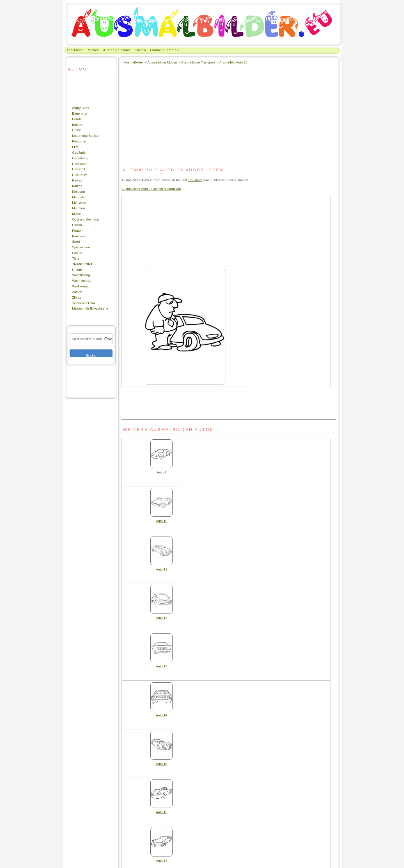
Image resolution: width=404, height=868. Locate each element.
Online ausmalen (165, 50)
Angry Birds (81, 108)
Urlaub (77, 270)
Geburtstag (80, 158)
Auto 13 (161, 664)
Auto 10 (161, 519)
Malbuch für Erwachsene (90, 308)
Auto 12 (161, 616)
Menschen (80, 202)
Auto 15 (161, 762)
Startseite (75, 50)
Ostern (77, 225)
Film (75, 147)
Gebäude (79, 152)
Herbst (77, 180)
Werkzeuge (80, 286)
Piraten (77, 230)
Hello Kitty (80, 175)
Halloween (80, 164)
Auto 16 (161, 810)
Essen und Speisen (86, 136)
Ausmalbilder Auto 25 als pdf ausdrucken (151, 189)
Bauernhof (80, 113)
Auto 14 (161, 713)
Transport (82, 264)
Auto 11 (161, 567)
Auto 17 (161, 859)
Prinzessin (80, 236)
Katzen (77, 186)
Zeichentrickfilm (83, 303)
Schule (77, 253)
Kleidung (78, 191)
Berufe (77, 119)
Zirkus (77, 297)
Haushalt (79, 169)
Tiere (76, 258)
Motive (93, 50)
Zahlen (77, 292)
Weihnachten (82, 280)
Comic (77, 130)
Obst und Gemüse (85, 219)
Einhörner (79, 141)
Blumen (78, 125)
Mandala (78, 197)
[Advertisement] (83, 89)
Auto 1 (161, 470)
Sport (76, 241)
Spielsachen (81, 247)
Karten (140, 50)
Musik (76, 214)
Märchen (78, 208)
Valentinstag (81, 275)
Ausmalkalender (117, 50)
